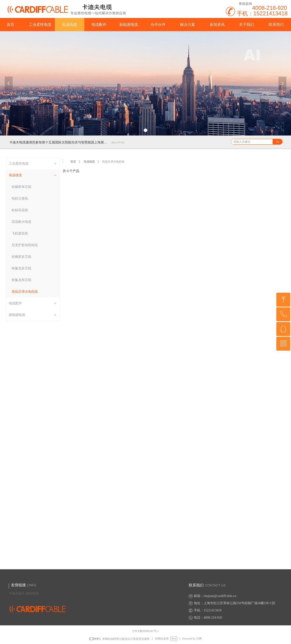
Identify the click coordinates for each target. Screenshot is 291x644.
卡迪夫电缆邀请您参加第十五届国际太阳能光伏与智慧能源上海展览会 (59, 142)
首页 (73, 162)
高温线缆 (89, 162)
